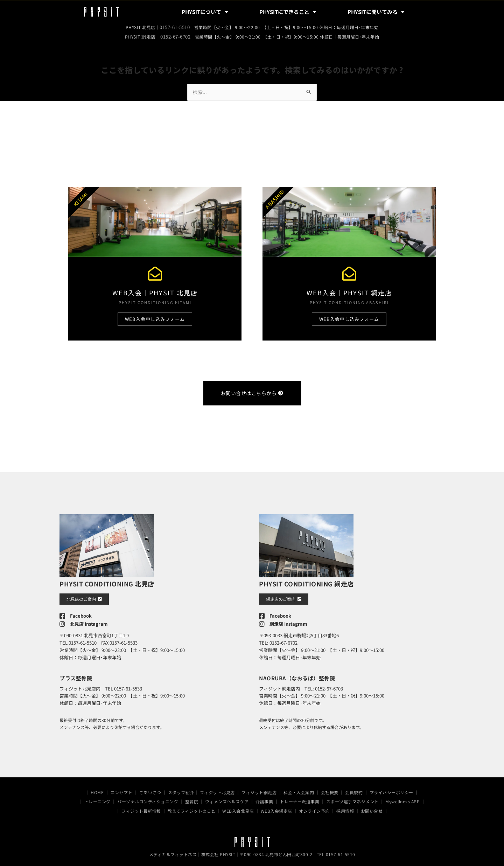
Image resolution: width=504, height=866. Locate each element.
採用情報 (345, 808)
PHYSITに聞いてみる (376, 12)
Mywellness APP (402, 799)
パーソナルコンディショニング (148, 799)
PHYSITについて (205, 12)
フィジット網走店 (259, 789)
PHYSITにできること (288, 12)
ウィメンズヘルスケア (227, 799)
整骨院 (192, 799)
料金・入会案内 (299, 789)
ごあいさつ (150, 789)
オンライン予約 (314, 808)
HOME (97, 789)
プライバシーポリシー (391, 789)
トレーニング (97, 799)
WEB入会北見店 (238, 808)
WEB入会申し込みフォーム (155, 318)
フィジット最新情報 (141, 808)
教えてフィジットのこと (192, 808)
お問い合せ (372, 808)
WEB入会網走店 (276, 808)
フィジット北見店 (217, 789)
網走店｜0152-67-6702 (166, 36)
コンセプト (122, 789)
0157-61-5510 (175, 27)
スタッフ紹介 (181, 789)
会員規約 (354, 789)
